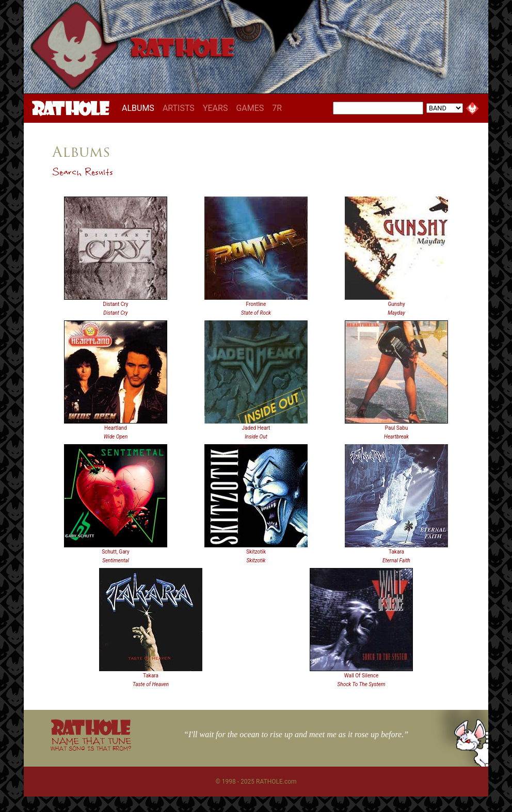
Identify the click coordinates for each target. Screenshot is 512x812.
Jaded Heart (256, 428)
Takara (396, 552)
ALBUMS (140, 108)
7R (277, 108)
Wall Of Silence (362, 676)
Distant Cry (116, 304)
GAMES (250, 108)
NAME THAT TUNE (91, 744)
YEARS (215, 108)
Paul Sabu (397, 428)
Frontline (256, 304)
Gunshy (396, 304)
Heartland (116, 428)
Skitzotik (256, 552)
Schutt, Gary (116, 552)
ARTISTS (179, 108)
